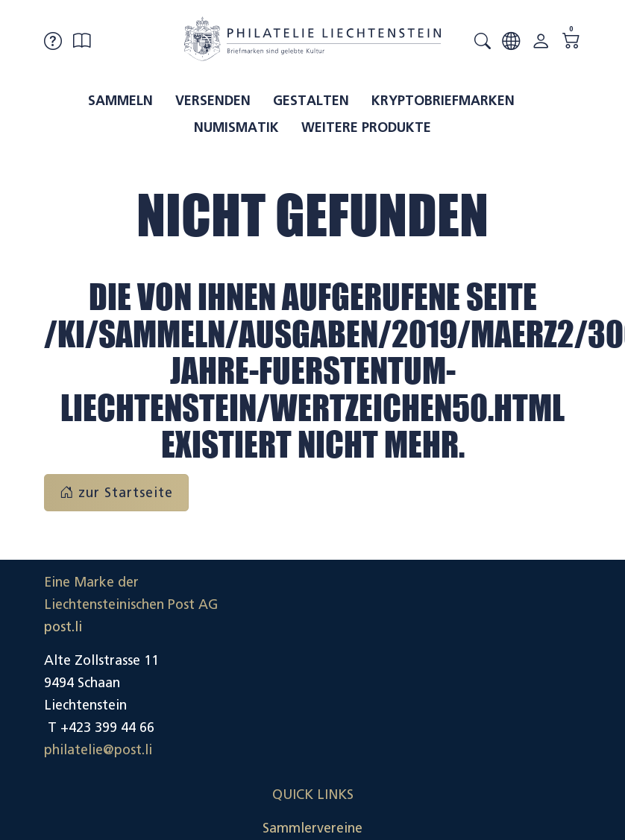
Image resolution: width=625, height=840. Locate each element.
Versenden (213, 101)
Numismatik (236, 127)
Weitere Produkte (366, 127)
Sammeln (120, 101)
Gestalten (311, 101)
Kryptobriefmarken (443, 101)
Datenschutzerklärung (513, 683)
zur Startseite (116, 493)
